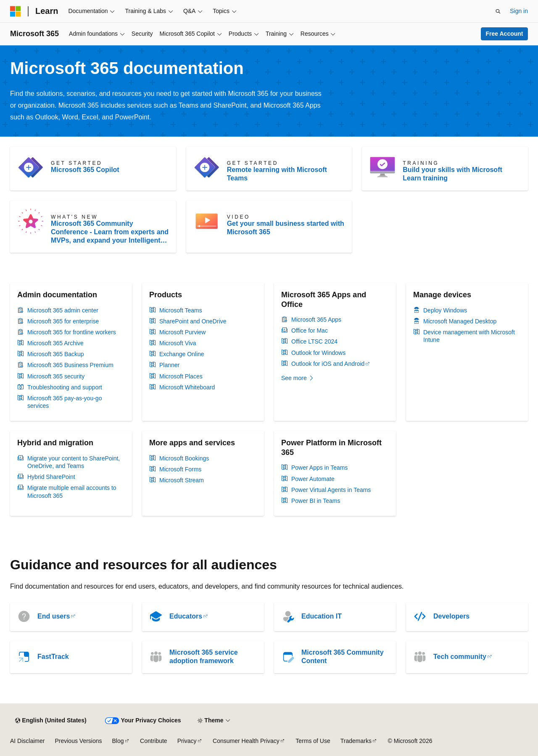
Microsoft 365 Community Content (343, 657)
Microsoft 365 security (56, 376)
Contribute (154, 741)
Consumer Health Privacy (246, 741)
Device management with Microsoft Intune (469, 336)
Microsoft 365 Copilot (85, 170)
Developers (451, 616)
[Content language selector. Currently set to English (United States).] (51, 721)
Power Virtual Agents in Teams (331, 490)
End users (54, 616)
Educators (186, 616)
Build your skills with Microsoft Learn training (452, 174)
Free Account (505, 34)
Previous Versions (78, 741)
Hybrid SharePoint (51, 477)
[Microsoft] (16, 11)
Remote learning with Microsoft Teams (277, 174)
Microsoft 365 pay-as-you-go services (65, 402)
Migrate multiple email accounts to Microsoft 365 (72, 492)
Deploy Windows (445, 310)
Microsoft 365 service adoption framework (204, 657)
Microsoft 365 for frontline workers (72, 332)
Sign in (519, 11)
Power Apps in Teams (319, 468)
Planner (169, 365)
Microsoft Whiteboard (187, 387)
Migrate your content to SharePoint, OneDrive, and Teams (74, 462)
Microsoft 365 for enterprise (63, 321)
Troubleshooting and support (65, 387)
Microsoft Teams (181, 310)
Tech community (460, 657)
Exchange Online (182, 354)
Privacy (187, 741)
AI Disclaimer (27, 741)
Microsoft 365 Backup (56, 354)
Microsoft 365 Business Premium (70, 365)
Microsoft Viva (178, 343)
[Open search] (498, 11)
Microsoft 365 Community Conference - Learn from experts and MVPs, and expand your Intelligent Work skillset (110, 232)
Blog (118, 741)
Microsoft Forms (180, 469)
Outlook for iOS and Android (328, 364)
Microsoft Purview (182, 332)
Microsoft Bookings (184, 458)
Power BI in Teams (316, 501)
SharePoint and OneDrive (193, 321)
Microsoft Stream (182, 480)
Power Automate (313, 479)
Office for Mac (310, 330)
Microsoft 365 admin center (63, 310)
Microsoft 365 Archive (55, 343)
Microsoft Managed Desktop (460, 321)
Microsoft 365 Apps (316, 320)
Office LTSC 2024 (314, 341)
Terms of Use (313, 741)
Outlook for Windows (318, 353)
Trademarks (356, 741)
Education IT (322, 616)
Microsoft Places (181, 376)
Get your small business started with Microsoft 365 (286, 228)
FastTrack (53, 657)
